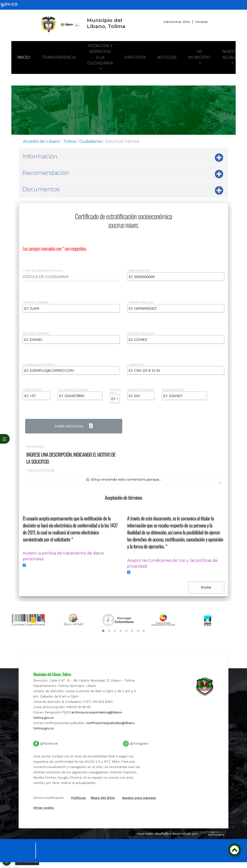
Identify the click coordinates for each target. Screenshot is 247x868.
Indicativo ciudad (140, 390)
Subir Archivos (74, 426)
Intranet (202, 22)
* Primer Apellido (140, 303)
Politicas (79, 798)
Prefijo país (115, 391)
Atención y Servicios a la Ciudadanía (100, 54)
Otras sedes (44, 808)
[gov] (12, 4)
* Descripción (40, 471)
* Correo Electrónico (39, 365)
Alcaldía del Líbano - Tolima (49, 141)
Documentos (123, 191)
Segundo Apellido (141, 334)
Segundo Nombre (36, 334)
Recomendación (123, 174)
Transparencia (59, 57)
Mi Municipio (199, 54)
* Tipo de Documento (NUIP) (43, 271)
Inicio (26, 57)
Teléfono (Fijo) (173, 390)
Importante (35, 447)
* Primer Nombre (35, 303)
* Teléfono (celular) (73, 390)
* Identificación (139, 271)
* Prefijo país (33, 390)
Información (123, 158)
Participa (135, 57)
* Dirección (135, 365)
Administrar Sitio (177, 22)
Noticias (167, 57)
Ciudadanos (90, 141)
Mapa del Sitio (103, 798)
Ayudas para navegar (139, 798)
